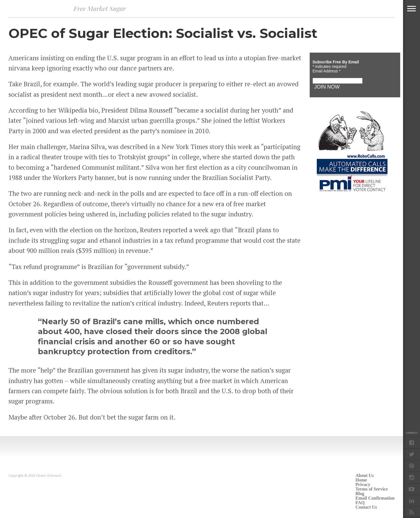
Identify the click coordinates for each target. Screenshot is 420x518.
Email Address (327, 71)
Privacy (363, 484)
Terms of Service (372, 489)
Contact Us (366, 507)
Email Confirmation (375, 498)
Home (361, 480)
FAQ (360, 503)
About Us (365, 475)
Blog (360, 494)
